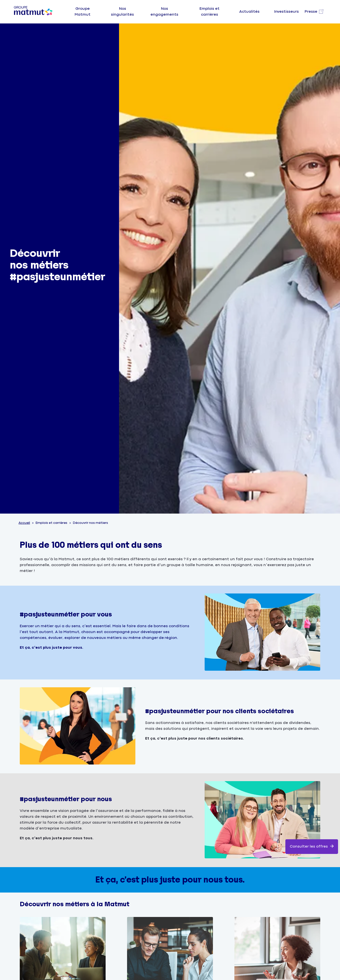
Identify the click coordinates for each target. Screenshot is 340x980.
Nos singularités (122, 12)
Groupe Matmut (83, 12)
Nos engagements (164, 12)
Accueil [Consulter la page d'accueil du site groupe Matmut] (24, 523)
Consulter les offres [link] (312, 846)
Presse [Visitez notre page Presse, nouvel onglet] (311, 12)
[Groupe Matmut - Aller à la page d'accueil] (33, 12)
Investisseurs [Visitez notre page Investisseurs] (286, 12)
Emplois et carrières (210, 12)
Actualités (249, 12)
